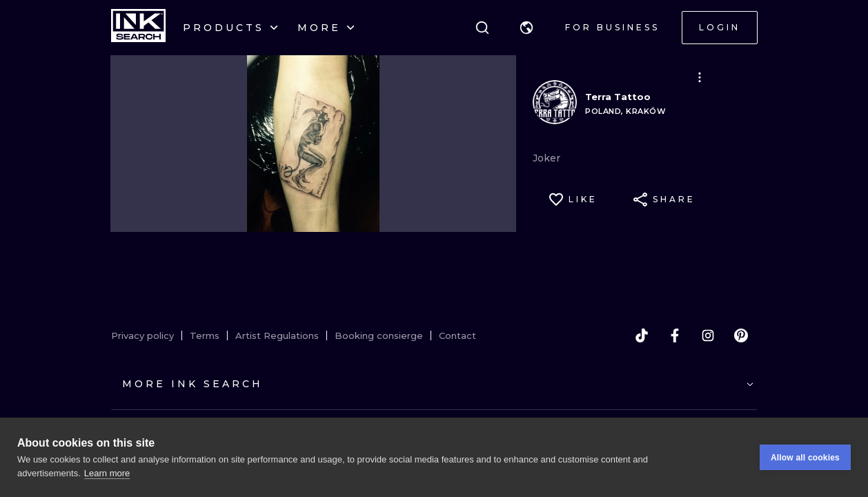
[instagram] (708, 335)
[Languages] (526, 28)
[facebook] (675, 335)
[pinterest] (741, 335)
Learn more (107, 473)
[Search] (482, 28)
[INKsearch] (138, 28)
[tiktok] (642, 335)
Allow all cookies (805, 458)
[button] (526, 28)
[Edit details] (700, 77)
